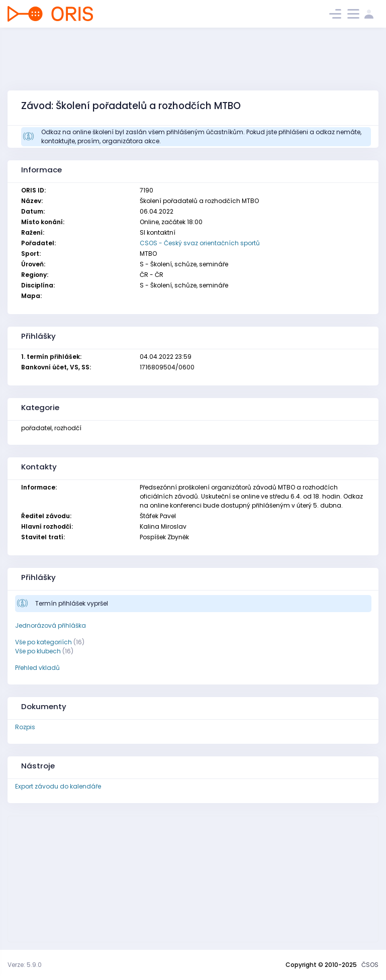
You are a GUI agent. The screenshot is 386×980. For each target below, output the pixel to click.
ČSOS (370, 965)
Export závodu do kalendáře (58, 786)
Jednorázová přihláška (51, 625)
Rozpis (25, 727)
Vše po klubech (38, 651)
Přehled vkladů (37, 668)
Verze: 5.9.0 (25, 965)
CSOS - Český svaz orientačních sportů (200, 243)
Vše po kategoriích (43, 642)
